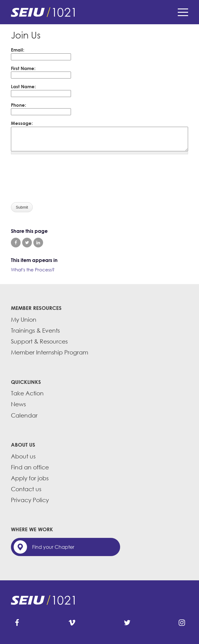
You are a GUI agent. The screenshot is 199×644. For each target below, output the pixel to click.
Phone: (19, 105)
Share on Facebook (16, 243)
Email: (18, 50)
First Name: (23, 68)
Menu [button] (183, 12)
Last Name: (23, 86)
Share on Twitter (27, 243)
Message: (22, 123)
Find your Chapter (53, 547)
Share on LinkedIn (38, 243)
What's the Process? (33, 270)
